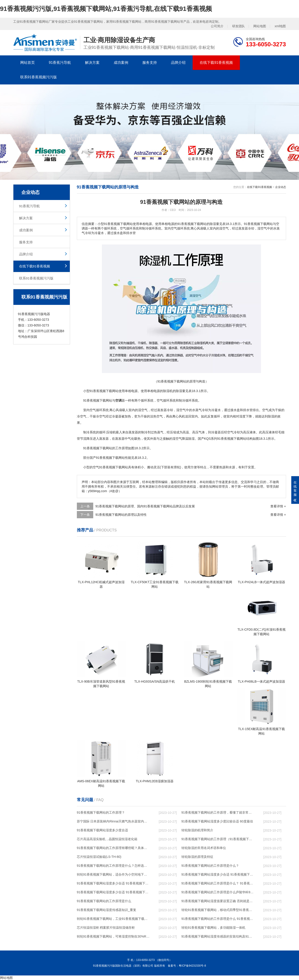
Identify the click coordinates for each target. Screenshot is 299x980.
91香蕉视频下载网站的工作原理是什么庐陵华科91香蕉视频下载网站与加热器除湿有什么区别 (218, 892)
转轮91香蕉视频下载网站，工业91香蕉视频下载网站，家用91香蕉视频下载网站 (113, 919)
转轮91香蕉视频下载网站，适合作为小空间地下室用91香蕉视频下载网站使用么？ (113, 874)
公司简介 (217, 26)
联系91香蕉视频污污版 (39, 77)
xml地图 (280, 26)
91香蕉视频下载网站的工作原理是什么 (104, 901)
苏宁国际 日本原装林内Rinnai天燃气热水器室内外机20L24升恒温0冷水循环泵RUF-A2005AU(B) (113, 821)
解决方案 (92, 63)
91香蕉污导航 (60, 63)
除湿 (166, 391)
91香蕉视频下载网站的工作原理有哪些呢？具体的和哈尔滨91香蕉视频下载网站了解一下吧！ (113, 848)
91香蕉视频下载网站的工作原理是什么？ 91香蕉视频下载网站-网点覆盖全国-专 (218, 883)
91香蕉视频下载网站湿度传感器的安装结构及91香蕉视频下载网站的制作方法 (218, 936)
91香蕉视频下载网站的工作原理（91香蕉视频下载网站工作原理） (218, 839)
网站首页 (28, 63)
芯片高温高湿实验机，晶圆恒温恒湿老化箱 (107, 839)
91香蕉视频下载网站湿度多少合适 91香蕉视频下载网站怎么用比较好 (113, 883)
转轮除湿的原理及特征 (197, 857)
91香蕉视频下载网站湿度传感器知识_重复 (107, 910)
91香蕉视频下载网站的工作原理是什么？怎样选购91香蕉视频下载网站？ (113, 866)
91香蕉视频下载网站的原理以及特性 (121, 515)
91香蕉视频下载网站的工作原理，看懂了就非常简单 (218, 812)
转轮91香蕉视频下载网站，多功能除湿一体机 (214, 928)
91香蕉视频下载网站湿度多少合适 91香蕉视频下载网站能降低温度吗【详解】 (218, 874)
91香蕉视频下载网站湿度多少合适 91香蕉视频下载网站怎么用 (113, 892)
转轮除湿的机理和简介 (197, 830)
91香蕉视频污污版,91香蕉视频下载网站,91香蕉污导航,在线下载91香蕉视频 (106, 9)
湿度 (242, 416)
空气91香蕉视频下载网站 (111, 467)
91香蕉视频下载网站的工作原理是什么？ (210, 866)
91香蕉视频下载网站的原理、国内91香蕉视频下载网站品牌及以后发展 (145, 506)
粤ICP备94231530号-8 (192, 966)
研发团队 (239, 26)
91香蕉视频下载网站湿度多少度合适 (103, 830)
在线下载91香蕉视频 (216, 63)
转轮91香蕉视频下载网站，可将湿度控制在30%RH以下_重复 (113, 936)
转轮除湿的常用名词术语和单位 (204, 848)
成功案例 (121, 63)
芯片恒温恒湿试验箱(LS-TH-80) (99, 857)
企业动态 (281, 187)
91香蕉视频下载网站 (104, 391)
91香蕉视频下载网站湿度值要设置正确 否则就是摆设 (218, 901)
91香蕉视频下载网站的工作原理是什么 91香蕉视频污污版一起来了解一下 (218, 919)
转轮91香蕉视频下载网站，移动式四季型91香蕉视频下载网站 (218, 910)
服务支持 (150, 63)
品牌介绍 (178, 63)
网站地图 (260, 26)
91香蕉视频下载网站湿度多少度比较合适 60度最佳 (217, 821)
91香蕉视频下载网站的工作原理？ (101, 812)
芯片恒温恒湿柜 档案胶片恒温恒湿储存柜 (106, 928)
